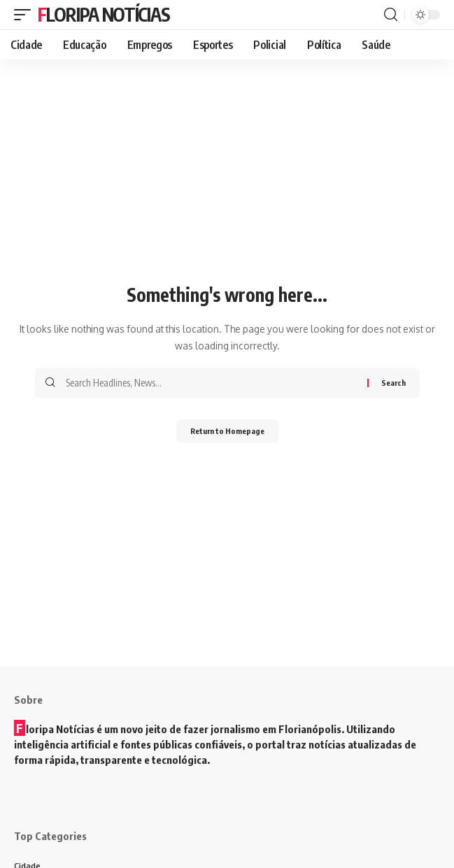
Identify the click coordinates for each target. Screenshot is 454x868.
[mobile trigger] (26, 15)
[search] (391, 15)
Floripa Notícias (104, 14)
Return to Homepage (227, 431)
